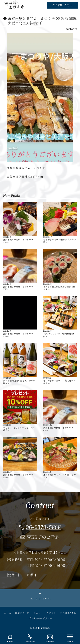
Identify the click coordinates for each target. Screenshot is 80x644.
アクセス (51, 613)
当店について (22, 613)
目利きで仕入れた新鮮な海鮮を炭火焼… (60, 270)
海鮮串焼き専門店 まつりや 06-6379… (20, 223)
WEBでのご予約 (40, 537)
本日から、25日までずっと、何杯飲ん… (20, 411)
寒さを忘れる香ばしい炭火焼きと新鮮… (60, 364)
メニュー (38, 613)
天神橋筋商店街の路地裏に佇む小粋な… (20, 364)
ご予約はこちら (62, 5)
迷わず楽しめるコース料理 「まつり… (60, 458)
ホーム (7, 613)
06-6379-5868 (40, 527)
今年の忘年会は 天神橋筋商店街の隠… (60, 223)
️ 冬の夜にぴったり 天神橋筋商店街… (60, 317)
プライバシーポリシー (40, 618)
